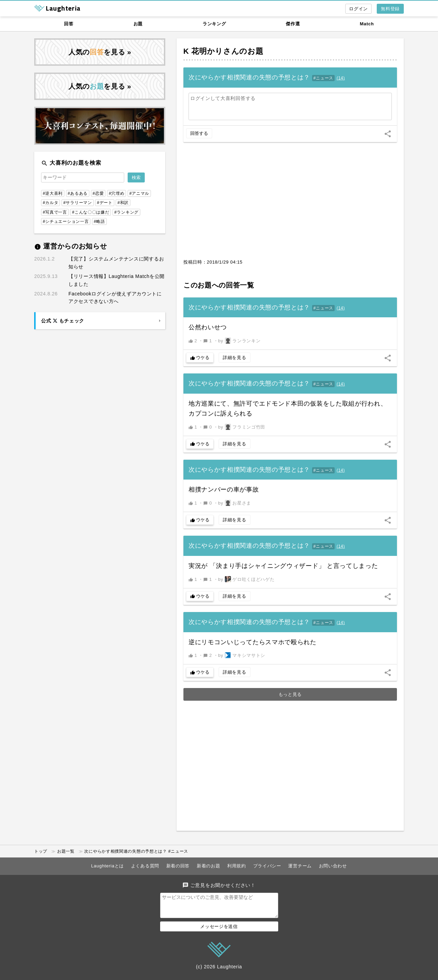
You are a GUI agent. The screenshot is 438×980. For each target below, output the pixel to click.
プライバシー (267, 866)
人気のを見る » (100, 52)
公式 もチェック (63, 321)
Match (367, 24)
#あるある (78, 193)
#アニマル (139, 193)
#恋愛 (98, 193)
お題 (138, 24)
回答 (69, 24)
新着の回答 (178, 866)
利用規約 (237, 866)
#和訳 (123, 203)
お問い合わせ (333, 866)
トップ (41, 851)
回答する (199, 133)
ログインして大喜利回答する (223, 98)
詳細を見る (235, 358)
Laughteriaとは (107, 866)
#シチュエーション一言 (66, 221)
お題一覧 (66, 851)
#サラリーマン (78, 203)
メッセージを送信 (219, 931)
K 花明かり (203, 51)
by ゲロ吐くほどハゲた (246, 579)
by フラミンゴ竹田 (242, 427)
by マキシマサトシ (242, 655)
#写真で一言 (55, 212)
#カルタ (50, 203)
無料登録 (390, 9)
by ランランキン (239, 341)
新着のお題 (209, 866)
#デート (105, 203)
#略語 (99, 221)
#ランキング (126, 212)
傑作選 (293, 24)
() (341, 78)
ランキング (214, 24)
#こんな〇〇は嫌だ (91, 212)
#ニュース (323, 78)
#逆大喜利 (53, 193)
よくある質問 (145, 866)
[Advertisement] (290, 204)
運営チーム (300, 866)
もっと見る (290, 694)
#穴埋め (117, 193)
